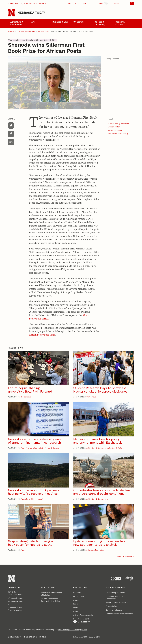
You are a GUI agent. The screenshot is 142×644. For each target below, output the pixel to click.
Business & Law (60, 22)
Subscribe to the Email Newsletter (15, 609)
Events (76, 600)
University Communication (26, 32)
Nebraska (11, 32)
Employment (79, 596)
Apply (77, 3)
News (76, 611)
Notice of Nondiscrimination (117, 602)
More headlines (125, 557)
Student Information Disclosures (119, 614)
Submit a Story (17, 602)
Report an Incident (82, 621)
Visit (69, 3)
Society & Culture (120, 23)
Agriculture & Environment (17, 23)
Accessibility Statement (116, 593)
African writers (114, 127)
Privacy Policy (112, 606)
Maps (75, 608)
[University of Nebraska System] (129, 579)
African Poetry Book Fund (42, 335)
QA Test (84, 630)
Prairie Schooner (115, 130)
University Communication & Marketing (51, 594)
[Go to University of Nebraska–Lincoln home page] (12, 13)
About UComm (17, 598)
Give (85, 3)
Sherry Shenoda (115, 133)
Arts (33, 22)
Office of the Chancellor (83, 615)
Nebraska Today (31, 13)
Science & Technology (100, 23)
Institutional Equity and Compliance (116, 598)
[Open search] (123, 3)
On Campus (79, 22)
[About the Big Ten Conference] (116, 579)
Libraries (77, 604)
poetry (125, 133)
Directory (77, 593)
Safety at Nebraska (114, 610)
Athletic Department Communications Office (50, 600)
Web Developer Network (68, 630)
